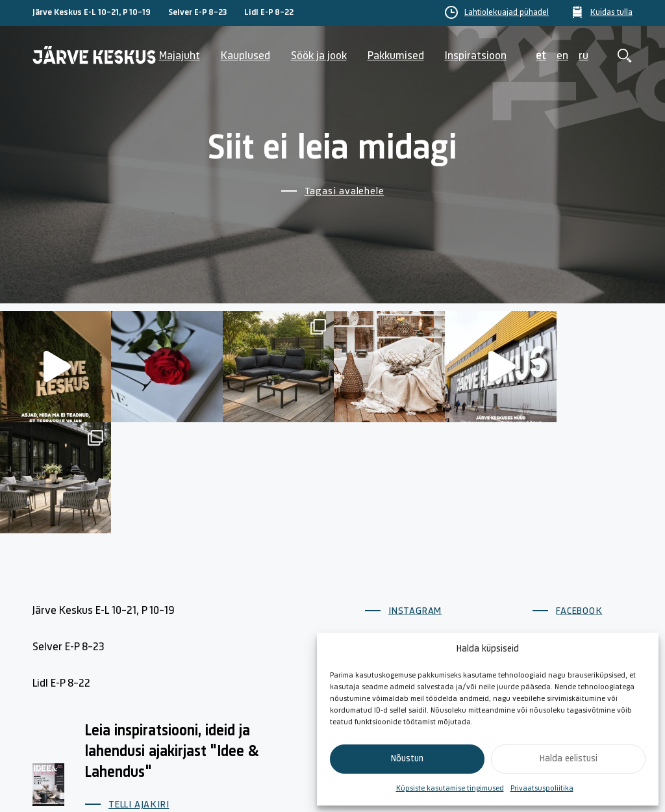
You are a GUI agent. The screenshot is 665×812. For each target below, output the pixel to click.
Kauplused (245, 56)
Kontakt (477, 626)
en (562, 56)
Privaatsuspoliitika (542, 789)
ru (583, 56)
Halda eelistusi (569, 759)
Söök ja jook (319, 56)
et (541, 56)
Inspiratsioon (476, 56)
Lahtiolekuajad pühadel (507, 13)
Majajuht (180, 56)
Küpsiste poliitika (591, 626)
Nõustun (407, 759)
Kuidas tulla (611, 13)
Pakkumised (396, 56)
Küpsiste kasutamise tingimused (450, 789)
